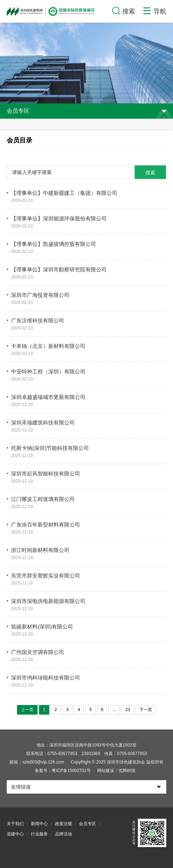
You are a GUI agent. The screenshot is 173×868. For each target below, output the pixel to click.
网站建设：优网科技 (116, 771)
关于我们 (15, 824)
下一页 (146, 710)
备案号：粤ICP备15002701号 (63, 771)
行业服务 (39, 834)
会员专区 (88, 824)
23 (127, 710)
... (114, 710)
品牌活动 (63, 834)
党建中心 (15, 834)
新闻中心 (39, 824)
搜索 (150, 173)
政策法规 (63, 824)
